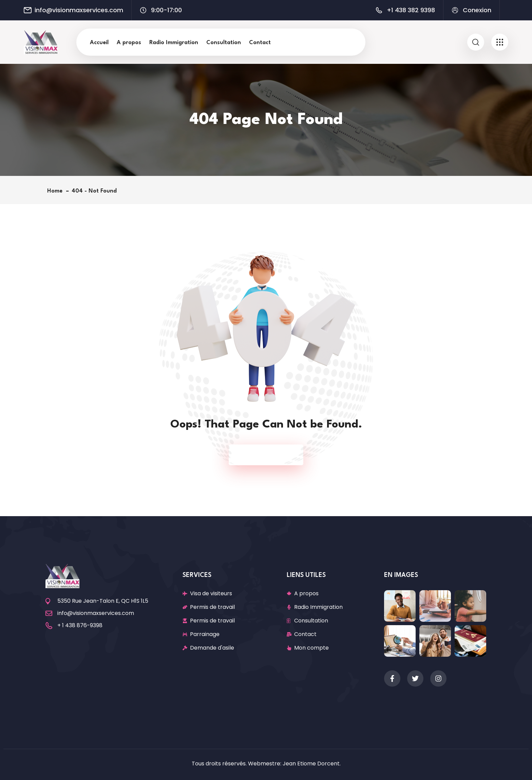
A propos (129, 43)
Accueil (99, 43)
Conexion (477, 10)
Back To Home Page (263, 455)
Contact (260, 43)
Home (56, 191)
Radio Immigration (174, 43)
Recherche (328, 42)
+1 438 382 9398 (411, 10)
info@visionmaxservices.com (79, 10)
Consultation (224, 43)
